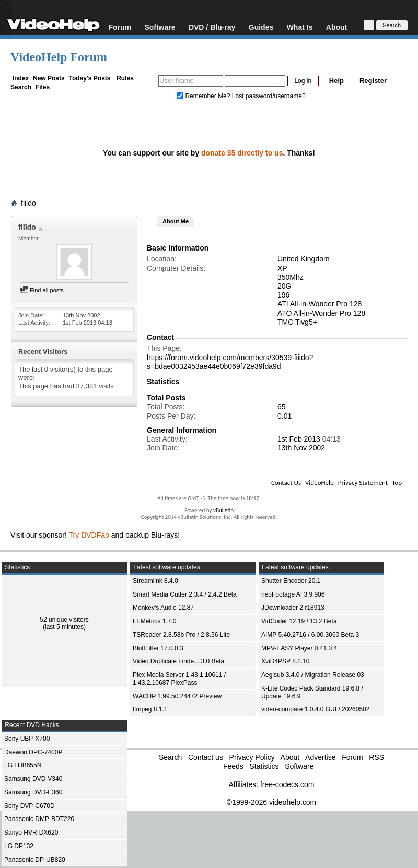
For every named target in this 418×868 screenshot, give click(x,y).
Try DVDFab (89, 535)
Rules (125, 78)
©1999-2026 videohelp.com (271, 802)
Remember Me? (204, 96)
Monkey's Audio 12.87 (163, 608)
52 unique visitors (64, 620)
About (336, 27)
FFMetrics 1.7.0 (154, 621)
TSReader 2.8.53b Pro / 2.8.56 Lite (181, 635)
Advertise (320, 757)
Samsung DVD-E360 (33, 792)
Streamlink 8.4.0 (155, 581)
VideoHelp (320, 483)
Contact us (206, 757)
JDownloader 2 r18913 (293, 608)
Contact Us (286, 483)
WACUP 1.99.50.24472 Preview (177, 696)
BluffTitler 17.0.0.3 (158, 648)
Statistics (264, 766)
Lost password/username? (269, 96)
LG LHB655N (23, 765)
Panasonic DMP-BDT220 (39, 819)
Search (21, 87)
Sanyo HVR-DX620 (31, 833)
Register (373, 81)
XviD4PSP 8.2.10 (286, 661)
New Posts (49, 78)
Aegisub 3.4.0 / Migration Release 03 (313, 675)
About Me (176, 221)
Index (21, 78)
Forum (120, 27)
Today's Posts (89, 78)
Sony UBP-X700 (27, 739)
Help (336, 81)
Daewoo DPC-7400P (33, 752)
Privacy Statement (363, 483)
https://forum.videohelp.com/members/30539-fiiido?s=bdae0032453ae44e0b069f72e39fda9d (230, 362)
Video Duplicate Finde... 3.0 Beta (178, 661)
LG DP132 (19, 846)
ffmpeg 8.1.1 (150, 709)
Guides (261, 27)
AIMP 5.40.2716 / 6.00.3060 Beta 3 (310, 635)
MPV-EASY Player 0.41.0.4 (299, 648)
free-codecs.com (287, 784)
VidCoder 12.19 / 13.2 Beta (299, 621)
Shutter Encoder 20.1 (291, 581)
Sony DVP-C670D (30, 806)
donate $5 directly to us (242, 153)
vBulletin (223, 510)
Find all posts (42, 290)
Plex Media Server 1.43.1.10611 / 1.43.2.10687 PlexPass (179, 679)
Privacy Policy (252, 757)
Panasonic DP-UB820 (35, 860)
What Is (300, 27)
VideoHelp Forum (59, 57)
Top (397, 483)
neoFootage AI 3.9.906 (293, 594)
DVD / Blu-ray (212, 27)
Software (160, 27)
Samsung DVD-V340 (33, 779)
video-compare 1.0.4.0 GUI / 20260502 (315, 709)
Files (43, 87)
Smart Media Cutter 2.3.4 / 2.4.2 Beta (185, 594)
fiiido (28, 203)
